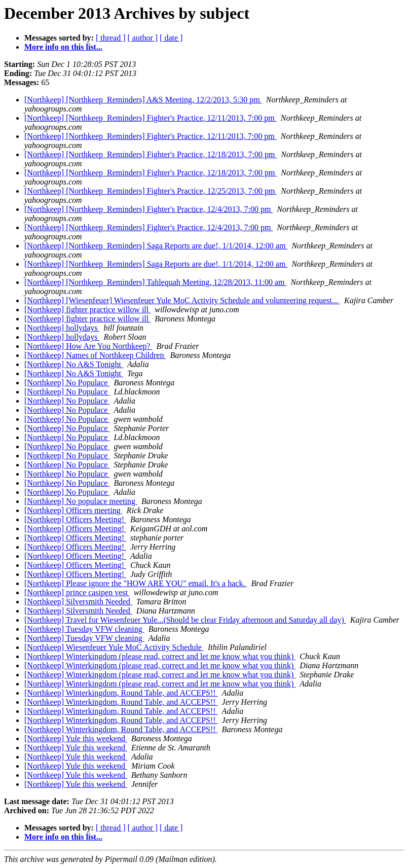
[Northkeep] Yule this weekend (76, 738)
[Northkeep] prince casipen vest (77, 592)
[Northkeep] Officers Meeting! (75, 519)
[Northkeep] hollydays (62, 328)
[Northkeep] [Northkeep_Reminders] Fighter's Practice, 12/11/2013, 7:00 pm (151, 118)
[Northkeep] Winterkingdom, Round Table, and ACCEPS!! (121, 693)
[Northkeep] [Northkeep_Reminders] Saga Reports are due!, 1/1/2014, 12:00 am (156, 246)
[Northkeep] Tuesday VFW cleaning (84, 629)
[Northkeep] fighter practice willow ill (87, 310)
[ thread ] (111, 38)
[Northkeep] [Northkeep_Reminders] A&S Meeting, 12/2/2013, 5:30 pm (143, 100)
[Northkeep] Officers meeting (73, 510)
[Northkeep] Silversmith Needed (78, 602)
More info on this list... (63, 47)
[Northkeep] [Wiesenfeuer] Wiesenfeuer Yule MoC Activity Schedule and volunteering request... (182, 300)
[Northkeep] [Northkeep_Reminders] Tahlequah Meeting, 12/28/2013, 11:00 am (155, 282)
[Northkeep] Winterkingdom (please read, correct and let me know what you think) (160, 656)
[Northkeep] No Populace (67, 383)
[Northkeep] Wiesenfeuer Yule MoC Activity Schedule (114, 647)
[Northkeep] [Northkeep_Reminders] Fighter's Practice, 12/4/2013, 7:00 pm (149, 209)
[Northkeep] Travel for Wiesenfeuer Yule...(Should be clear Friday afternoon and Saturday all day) (185, 620)
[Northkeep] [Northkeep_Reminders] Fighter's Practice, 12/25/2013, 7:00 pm (151, 191)
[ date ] (171, 38)
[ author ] (143, 38)
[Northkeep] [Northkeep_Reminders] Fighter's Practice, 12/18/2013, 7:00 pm (151, 154)
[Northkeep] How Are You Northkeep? (88, 346)
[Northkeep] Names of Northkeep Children (95, 355)
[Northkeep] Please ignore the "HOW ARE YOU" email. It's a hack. (136, 583)
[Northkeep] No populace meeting (81, 501)
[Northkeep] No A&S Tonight (74, 364)
